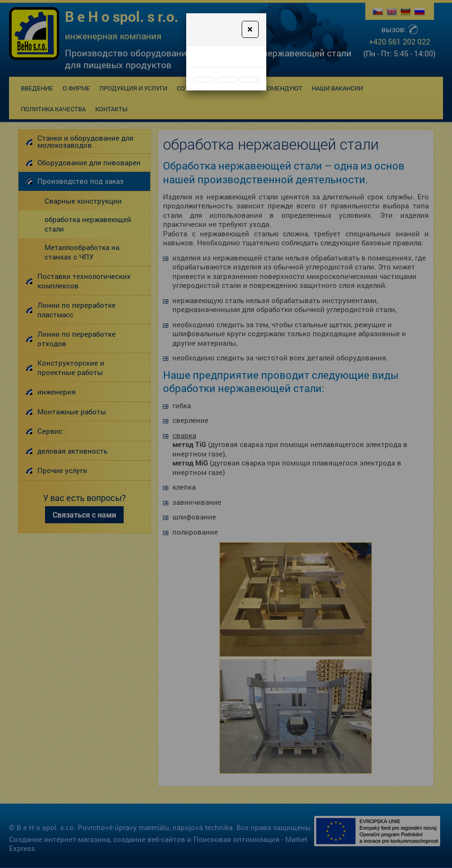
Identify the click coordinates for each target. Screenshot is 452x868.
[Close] (250, 29)
